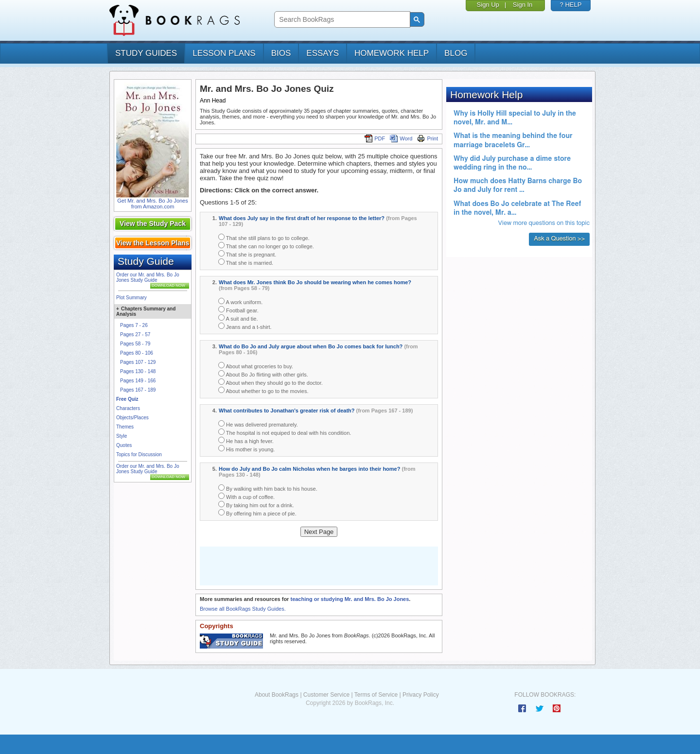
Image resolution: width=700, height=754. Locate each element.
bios (281, 53)
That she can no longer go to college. (266, 246)
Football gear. (238, 310)
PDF (375, 138)
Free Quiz (127, 399)
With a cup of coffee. (246, 496)
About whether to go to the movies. (263, 390)
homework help (392, 53)
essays (323, 53)
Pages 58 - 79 (135, 344)
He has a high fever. (246, 440)
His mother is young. (246, 449)
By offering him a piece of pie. (257, 513)
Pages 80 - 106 (137, 353)
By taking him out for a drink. (256, 505)
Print (428, 138)
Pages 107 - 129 (138, 362)
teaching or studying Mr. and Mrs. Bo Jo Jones (350, 599)
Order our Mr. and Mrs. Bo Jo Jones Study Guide (148, 277)
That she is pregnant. (247, 254)
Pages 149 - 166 (138, 381)
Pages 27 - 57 (135, 334)
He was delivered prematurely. (258, 424)
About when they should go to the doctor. (271, 382)
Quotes (124, 445)
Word (401, 138)
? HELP (571, 5)
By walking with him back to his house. (268, 488)
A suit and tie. (238, 318)
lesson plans (224, 53)
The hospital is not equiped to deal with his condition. (285, 432)
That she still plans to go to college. (264, 237)
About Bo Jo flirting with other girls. (263, 374)
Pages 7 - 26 (134, 325)
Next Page (319, 532)
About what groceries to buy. (256, 366)
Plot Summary (131, 298)
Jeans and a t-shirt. (245, 326)
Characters (128, 408)
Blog (456, 53)
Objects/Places (132, 418)
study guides (146, 53)
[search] (341, 20)
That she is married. (246, 262)
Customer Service (326, 695)
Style (122, 436)
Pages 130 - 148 (138, 371)
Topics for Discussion (139, 454)
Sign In (523, 5)
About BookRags (277, 695)
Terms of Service (376, 695)
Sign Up (488, 5)
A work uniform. (240, 301)
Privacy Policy (421, 695)
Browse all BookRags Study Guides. (243, 609)
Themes (125, 427)
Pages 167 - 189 (138, 390)
